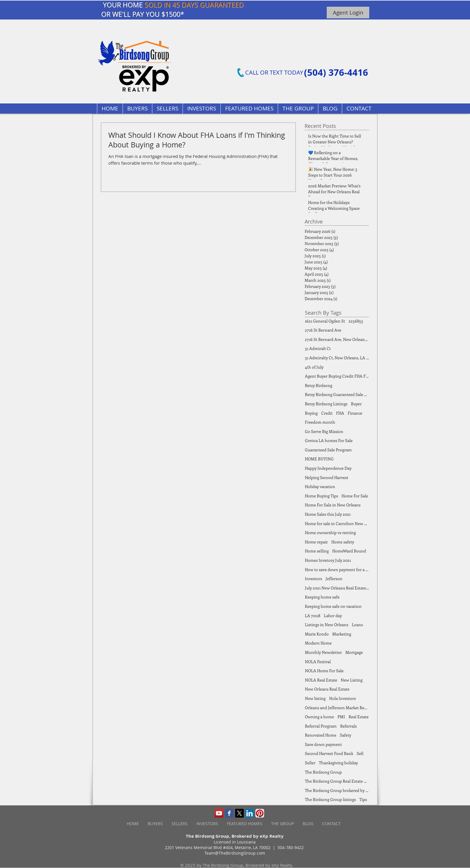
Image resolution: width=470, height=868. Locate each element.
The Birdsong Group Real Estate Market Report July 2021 (337, 781)
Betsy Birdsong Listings (326, 404)
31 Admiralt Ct (318, 348)
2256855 (356, 321)
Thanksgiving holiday (338, 763)
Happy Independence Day (328, 468)
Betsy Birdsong (319, 385)
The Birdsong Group (323, 772)
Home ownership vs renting (330, 532)
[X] (239, 813)
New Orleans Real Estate (327, 689)
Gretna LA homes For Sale (329, 440)
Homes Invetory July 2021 (328, 560)
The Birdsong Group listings (330, 799)
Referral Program (321, 726)
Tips (363, 799)
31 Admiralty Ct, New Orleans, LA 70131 (337, 358)
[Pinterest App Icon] (260, 813)
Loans (357, 625)
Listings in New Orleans (327, 625)
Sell (360, 753)
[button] (249, 109)
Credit (327, 413)
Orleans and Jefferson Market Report (337, 708)
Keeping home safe (322, 597)
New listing (315, 698)
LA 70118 (313, 616)
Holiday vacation (320, 486)
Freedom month (320, 422)
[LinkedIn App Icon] (250, 813)
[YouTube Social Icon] (219, 813)
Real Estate (359, 717)
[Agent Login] (348, 13)
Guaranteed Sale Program (328, 450)
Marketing (342, 634)
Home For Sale (355, 496)
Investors (313, 579)
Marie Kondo (317, 634)
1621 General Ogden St (325, 321)
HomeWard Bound (349, 551)
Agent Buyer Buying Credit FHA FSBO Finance (337, 376)
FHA (340, 413)
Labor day (333, 616)
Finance (355, 413)
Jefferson (334, 579)
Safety (346, 735)
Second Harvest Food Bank (329, 753)
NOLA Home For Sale (324, 671)
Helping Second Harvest (327, 477)
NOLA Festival (318, 662)
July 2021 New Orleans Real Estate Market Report (337, 588)
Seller (310, 763)
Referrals (348, 726)
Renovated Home (321, 735)
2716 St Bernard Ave (323, 330)
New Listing (352, 680)
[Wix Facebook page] (229, 813)
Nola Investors (342, 698)
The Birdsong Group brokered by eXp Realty (337, 790)
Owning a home (319, 717)
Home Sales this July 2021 (328, 514)
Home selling (317, 551)
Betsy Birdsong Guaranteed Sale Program (337, 394)
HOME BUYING (319, 459)
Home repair (316, 542)
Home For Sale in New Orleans (333, 505)
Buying (311, 413)
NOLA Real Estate (321, 680)
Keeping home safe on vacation (333, 606)
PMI (341, 717)
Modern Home (318, 643)
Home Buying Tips (321, 496)
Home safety (343, 542)
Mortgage (354, 652)
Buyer (356, 404)
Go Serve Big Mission (324, 431)
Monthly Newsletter (323, 652)
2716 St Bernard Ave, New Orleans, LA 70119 (337, 339)
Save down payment (323, 744)
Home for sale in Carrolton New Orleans (337, 523)
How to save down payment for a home (337, 569)
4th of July (314, 367)
